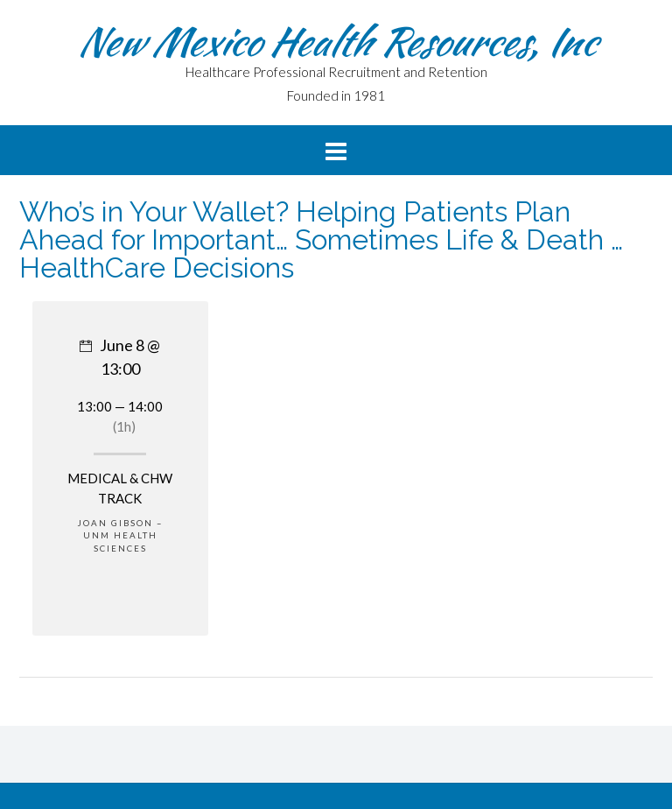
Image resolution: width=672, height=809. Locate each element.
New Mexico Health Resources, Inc (336, 41)
